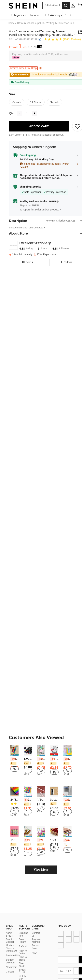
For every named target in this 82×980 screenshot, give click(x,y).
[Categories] (19, 15)
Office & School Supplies (31, 23)
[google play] (57, 925)
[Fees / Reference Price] (28, 47)
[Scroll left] (66, 15)
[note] (14, 755)
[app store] (50, 925)
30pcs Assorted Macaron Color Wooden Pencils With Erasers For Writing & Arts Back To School (68, 759)
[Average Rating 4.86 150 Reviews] (62, 40)
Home (11, 23)
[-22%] (65, 800)
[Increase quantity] (34, 113)
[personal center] (73, 6)
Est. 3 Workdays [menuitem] (52, 15)
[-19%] (38, 840)
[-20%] (65, 759)
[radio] (17, 102)
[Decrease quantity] (20, 113)
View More (41, 870)
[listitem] (14, 760)
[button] (40, 39)
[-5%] (25, 800)
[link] (14, 763)
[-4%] (52, 759)
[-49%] (12, 759)
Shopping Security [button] (30, 187)
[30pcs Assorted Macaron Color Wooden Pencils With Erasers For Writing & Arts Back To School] (68, 751)
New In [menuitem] (34, 15)
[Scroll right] (71, 15)
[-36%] (65, 840)
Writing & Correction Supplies (63, 23)
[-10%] (38, 759)
